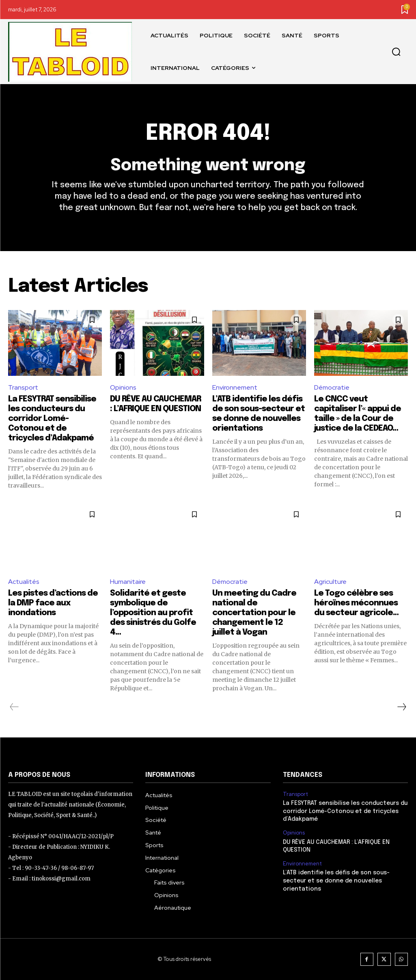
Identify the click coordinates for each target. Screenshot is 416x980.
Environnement (235, 387)
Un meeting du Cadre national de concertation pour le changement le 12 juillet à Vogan (254, 613)
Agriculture (330, 582)
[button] (396, 52)
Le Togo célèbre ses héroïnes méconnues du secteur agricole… (356, 603)
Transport (23, 387)
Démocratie (332, 387)
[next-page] (401, 707)
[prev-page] (14, 707)
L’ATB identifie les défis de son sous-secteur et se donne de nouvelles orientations (336, 881)
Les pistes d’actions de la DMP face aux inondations (53, 603)
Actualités (24, 582)
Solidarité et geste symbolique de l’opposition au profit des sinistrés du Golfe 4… (153, 613)
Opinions (123, 387)
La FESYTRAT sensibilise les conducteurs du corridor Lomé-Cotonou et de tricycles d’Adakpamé (52, 419)
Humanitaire (128, 582)
